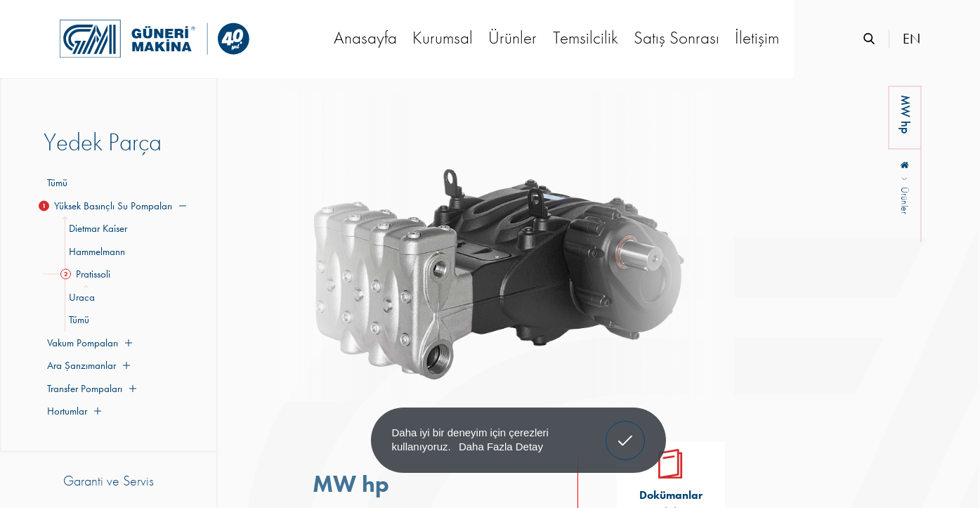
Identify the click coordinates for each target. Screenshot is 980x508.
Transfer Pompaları (90, 389)
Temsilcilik (586, 38)
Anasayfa (365, 38)
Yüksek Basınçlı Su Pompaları (115, 206)
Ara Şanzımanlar (87, 365)
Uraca (80, 297)
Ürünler (512, 38)
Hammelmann (95, 252)
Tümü (57, 183)
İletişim (757, 38)
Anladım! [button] (626, 430)
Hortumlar (72, 411)
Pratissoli (87, 274)
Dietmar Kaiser (96, 228)
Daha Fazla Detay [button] (501, 447)
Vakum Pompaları (88, 343)
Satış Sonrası (677, 38)
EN (912, 39)
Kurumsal (443, 38)
